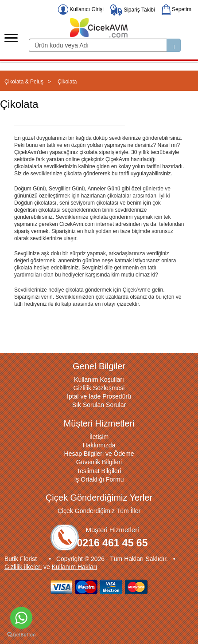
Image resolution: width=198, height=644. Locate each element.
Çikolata (67, 82)
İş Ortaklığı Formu (99, 479)
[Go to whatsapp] (21, 618)
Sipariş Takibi (133, 10)
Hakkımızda (99, 445)
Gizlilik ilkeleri (23, 567)
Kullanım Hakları (75, 567)
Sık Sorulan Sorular (99, 405)
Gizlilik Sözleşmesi (99, 388)
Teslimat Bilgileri (99, 471)
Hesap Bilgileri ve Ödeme (99, 454)
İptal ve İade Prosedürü (99, 396)
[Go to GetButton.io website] (21, 635)
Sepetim (177, 9)
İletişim (99, 437)
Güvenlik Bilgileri (99, 462)
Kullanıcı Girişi (81, 9)
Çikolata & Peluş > (28, 82)
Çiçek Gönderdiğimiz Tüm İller (99, 511)
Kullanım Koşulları (99, 379)
